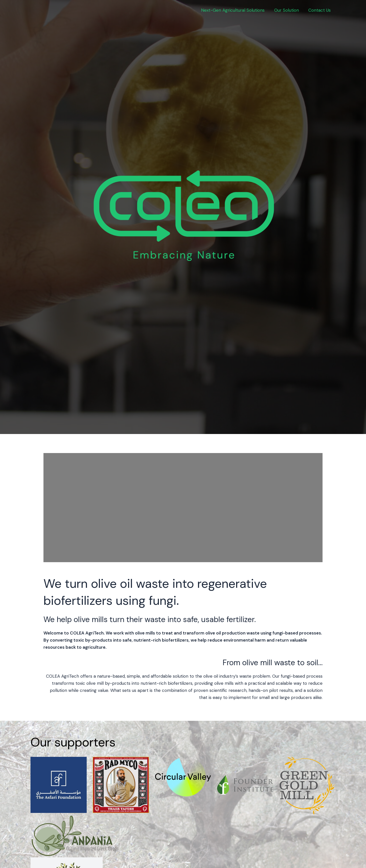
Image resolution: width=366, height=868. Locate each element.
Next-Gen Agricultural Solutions (235, 10)
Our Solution (288, 10)
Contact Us (320, 10)
